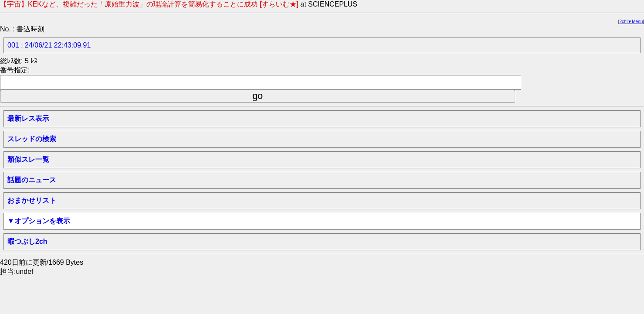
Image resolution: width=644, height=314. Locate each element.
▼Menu (635, 22)
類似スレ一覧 (28, 159)
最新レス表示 (28, 118)
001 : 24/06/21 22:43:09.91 (49, 45)
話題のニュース (32, 180)
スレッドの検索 (32, 139)
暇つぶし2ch (27, 241)
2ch (623, 22)
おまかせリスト (32, 200)
